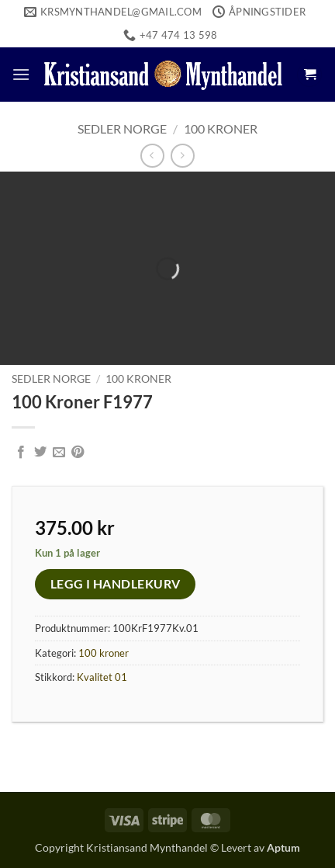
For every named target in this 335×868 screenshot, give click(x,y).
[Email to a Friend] (59, 453)
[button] (21, 74)
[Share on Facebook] (21, 453)
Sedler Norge (122, 128)
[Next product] (152, 156)
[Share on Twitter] (40, 453)
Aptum (283, 847)
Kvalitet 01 (102, 677)
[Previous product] (183, 156)
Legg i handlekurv (116, 584)
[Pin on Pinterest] (78, 453)
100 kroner (221, 128)
